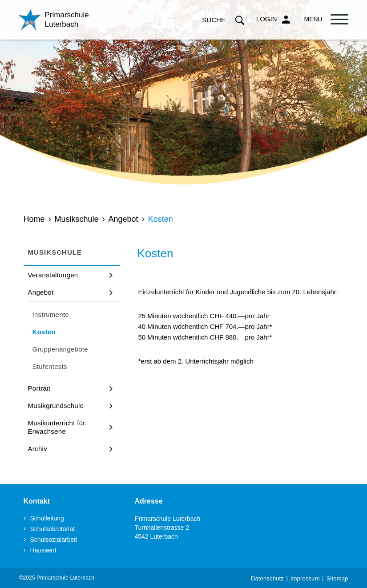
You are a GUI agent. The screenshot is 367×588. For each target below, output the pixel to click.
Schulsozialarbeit (54, 540)
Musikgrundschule (56, 406)
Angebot (41, 292)
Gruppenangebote (60, 349)
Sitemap (337, 578)
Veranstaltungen (53, 275)
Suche (224, 20)
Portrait (39, 388)
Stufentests (50, 366)
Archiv (38, 449)
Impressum (305, 578)
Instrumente (51, 314)
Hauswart (43, 550)
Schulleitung (47, 518)
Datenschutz (267, 578)
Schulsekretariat (52, 529)
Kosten (65, 332)
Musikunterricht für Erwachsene (57, 427)
